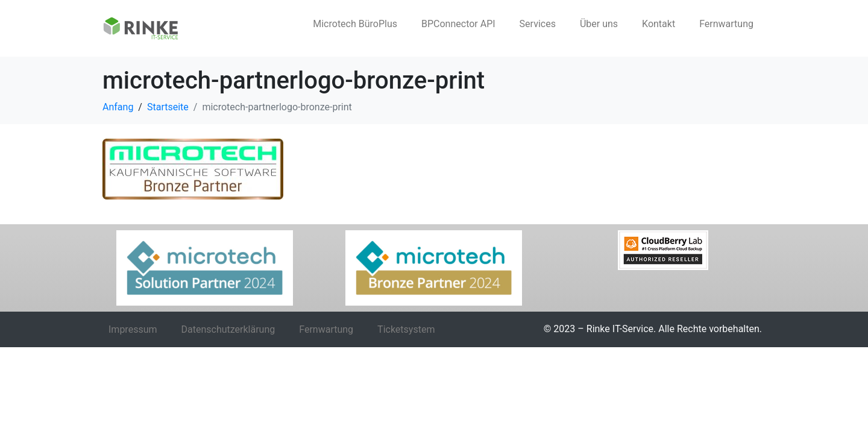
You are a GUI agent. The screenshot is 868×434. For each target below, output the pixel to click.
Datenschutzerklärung (228, 329)
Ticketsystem (406, 329)
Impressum (133, 329)
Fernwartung (726, 24)
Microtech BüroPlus (355, 24)
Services (538, 24)
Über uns (599, 24)
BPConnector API (458, 24)
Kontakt (659, 24)
